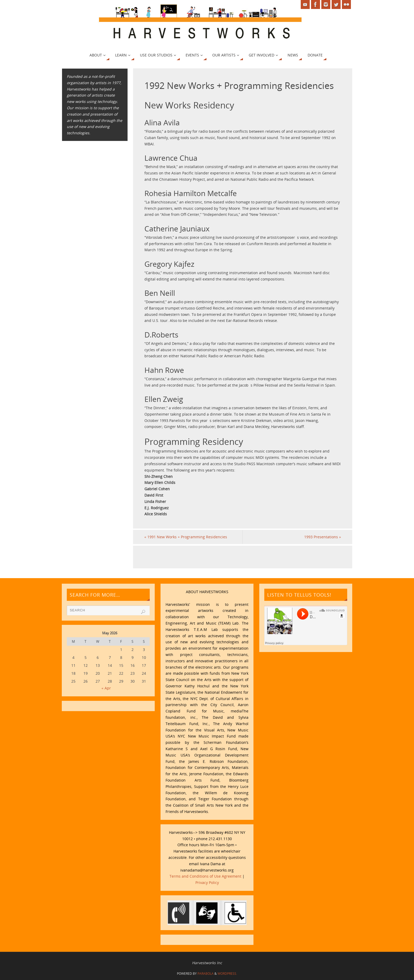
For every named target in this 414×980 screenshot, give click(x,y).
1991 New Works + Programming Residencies (186, 537)
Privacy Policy (207, 883)
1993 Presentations (323, 537)
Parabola (206, 974)
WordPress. (227, 974)
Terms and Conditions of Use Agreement (205, 876)
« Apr (106, 688)
